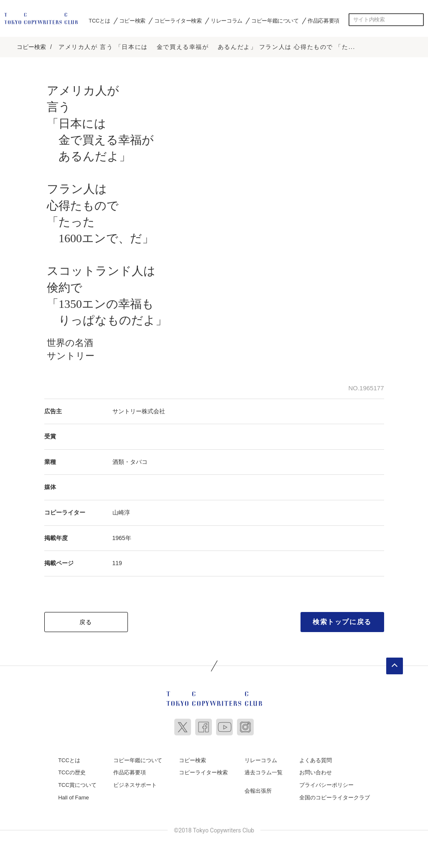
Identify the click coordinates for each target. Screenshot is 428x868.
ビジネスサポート (135, 785)
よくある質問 (316, 760)
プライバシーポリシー (326, 785)
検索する (418, 20)
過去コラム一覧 (264, 772)
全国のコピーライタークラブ (335, 797)
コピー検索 (132, 20)
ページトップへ (395, 666)
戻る (86, 622)
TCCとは (99, 20)
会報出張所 (258, 790)
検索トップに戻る (342, 621)
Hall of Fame (74, 797)
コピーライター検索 (178, 20)
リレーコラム (227, 20)
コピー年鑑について (275, 20)
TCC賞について (77, 785)
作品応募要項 (324, 20)
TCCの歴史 (72, 772)
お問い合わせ (316, 772)
